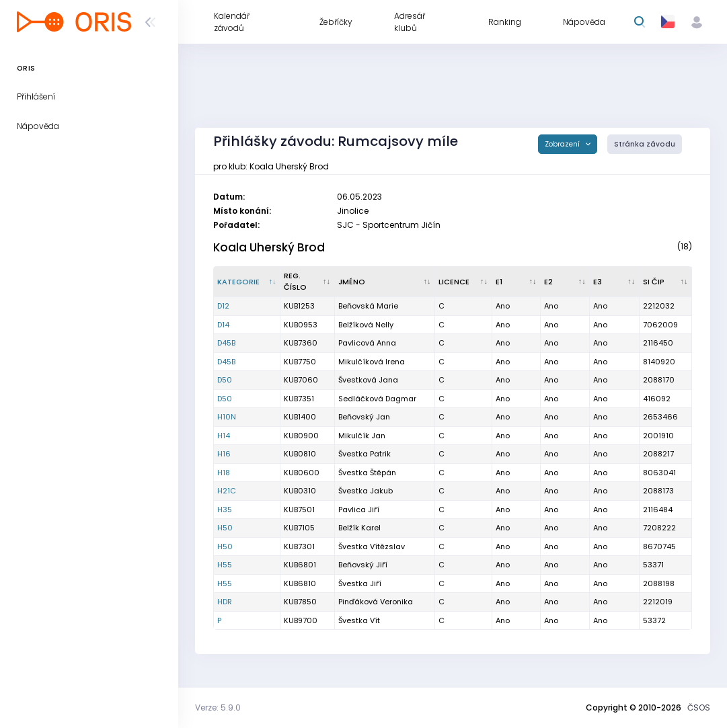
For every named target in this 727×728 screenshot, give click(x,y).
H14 (224, 436)
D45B (226, 343)
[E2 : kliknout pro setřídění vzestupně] (565, 282)
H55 (225, 565)
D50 (225, 380)
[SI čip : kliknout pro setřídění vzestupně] (666, 282)
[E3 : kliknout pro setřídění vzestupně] (614, 282)
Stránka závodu (645, 144)
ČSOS (699, 707)
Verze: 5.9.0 (218, 707)
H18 (224, 473)
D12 (223, 306)
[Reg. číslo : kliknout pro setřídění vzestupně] (308, 282)
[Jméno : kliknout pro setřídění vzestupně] (385, 282)
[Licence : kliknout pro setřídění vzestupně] (464, 282)
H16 (224, 454)
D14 (223, 325)
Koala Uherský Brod (269, 247)
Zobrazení (563, 144)
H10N (227, 417)
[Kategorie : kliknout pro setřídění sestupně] (247, 282)
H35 (225, 510)
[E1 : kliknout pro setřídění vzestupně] (516, 282)
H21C (227, 491)
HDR (225, 602)
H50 (225, 528)
